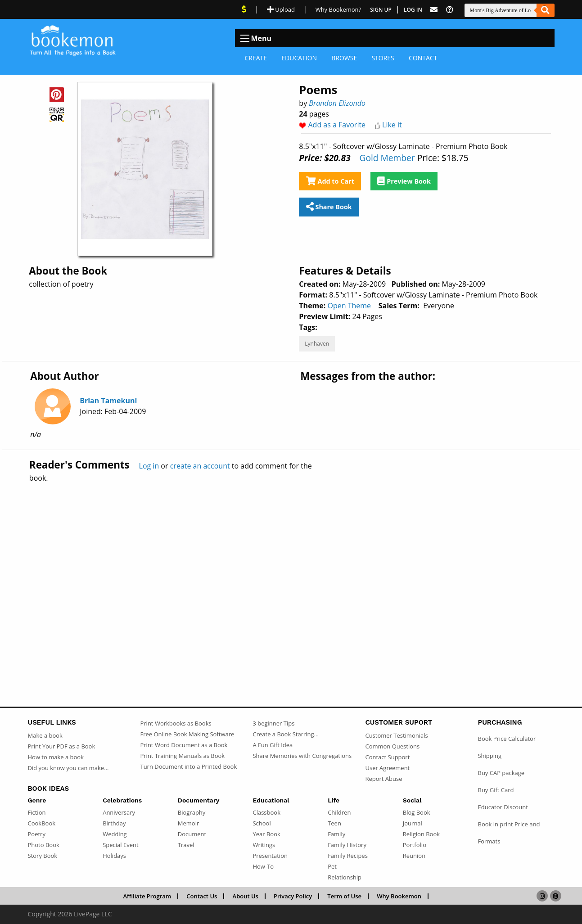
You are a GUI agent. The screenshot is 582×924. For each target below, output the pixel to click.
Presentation (270, 856)
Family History (347, 845)
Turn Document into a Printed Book (188, 766)
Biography (192, 812)
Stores (383, 58)
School (262, 823)
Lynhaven (317, 344)
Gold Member (387, 158)
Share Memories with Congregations (302, 756)
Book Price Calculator (507, 739)
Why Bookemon (399, 896)
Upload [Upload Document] (281, 9)
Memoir (188, 823)
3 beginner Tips (273, 723)
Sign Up (381, 10)
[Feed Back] (434, 10)
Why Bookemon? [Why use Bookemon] (338, 9)
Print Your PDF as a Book (62, 746)
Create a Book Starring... (285, 734)
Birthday (114, 823)
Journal (413, 823)
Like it (392, 125)
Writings (264, 845)
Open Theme (349, 306)
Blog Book (417, 812)
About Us (246, 896)
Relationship (345, 877)
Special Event (120, 845)
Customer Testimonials (396, 735)
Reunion (414, 856)
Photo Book (44, 845)
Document (192, 834)
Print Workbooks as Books (176, 723)
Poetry (37, 834)
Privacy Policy (293, 896)
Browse (344, 58)
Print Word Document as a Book (184, 745)
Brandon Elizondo (337, 103)
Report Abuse (383, 779)
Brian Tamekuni (108, 401)
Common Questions (392, 746)
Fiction (37, 812)
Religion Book (421, 834)
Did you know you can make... (68, 768)
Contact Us (202, 896)
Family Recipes (348, 856)
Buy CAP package (501, 773)
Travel (186, 845)
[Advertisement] (291, 575)
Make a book (45, 735)
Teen (334, 823)
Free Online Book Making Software (187, 734)
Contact (423, 58)
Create (256, 58)
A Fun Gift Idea (273, 745)
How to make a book (56, 757)
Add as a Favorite (337, 125)
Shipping (490, 756)
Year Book (266, 834)
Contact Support (387, 757)
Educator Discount (503, 807)
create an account (200, 466)
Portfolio (415, 845)
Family (336, 834)
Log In (413, 10)
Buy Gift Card (496, 790)
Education (299, 58)
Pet (332, 866)
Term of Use (344, 896)
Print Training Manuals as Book (182, 756)
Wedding (115, 834)
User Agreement (387, 768)
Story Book (43, 856)
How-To (263, 866)
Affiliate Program (147, 896)
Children (339, 812)
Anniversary (119, 812)
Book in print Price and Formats (509, 833)
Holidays (114, 856)
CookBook (42, 823)
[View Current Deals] (244, 9)
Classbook (266, 812)
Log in (149, 466)
